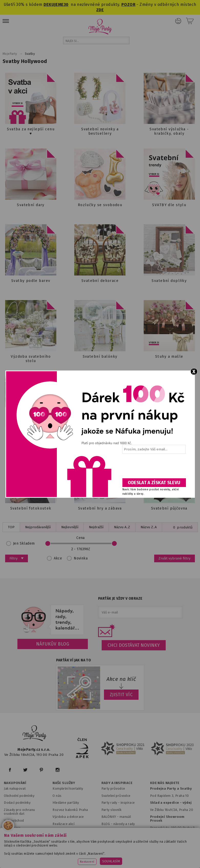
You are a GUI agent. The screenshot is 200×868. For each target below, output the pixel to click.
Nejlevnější (70, 527)
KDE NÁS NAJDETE (165, 783)
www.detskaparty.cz (162, 851)
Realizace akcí (64, 824)
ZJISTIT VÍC (121, 695)
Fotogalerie (111, 831)
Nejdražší (96, 527)
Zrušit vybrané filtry (175, 558)
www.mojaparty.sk (72, 851)
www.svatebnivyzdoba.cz (116, 851)
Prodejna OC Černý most (171, 835)
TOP (11, 527)
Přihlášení (178, 21)
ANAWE (148, 865)
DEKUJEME (54, 4)
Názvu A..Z (122, 527)
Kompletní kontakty (68, 788)
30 (66, 4)
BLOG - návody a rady (118, 824)
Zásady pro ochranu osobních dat (19, 812)
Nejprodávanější (38, 527)
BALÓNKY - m (112, 817)
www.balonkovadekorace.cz (56, 858)
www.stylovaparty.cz (150, 858)
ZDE (100, 10)
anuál (127, 817)
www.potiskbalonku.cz (106, 858)
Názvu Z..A (149, 527)
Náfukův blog (53, 644)
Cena (81, 543)
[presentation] (154, 468)
